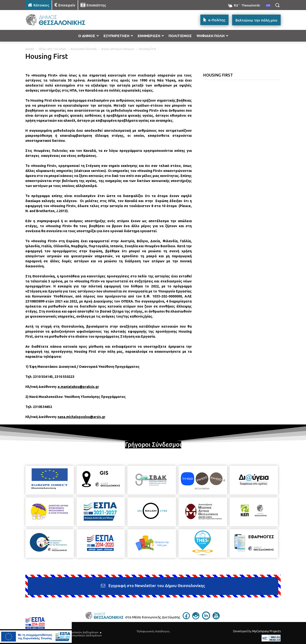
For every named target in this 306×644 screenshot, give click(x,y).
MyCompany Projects (266, 631)
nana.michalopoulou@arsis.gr (82, 417)
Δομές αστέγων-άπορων (118, 49)
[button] (277, 5)
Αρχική (30, 49)
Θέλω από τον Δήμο (52, 49)
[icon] (186, 618)
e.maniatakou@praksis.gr (78, 387)
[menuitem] (268, 6)
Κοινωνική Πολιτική (84, 49)
